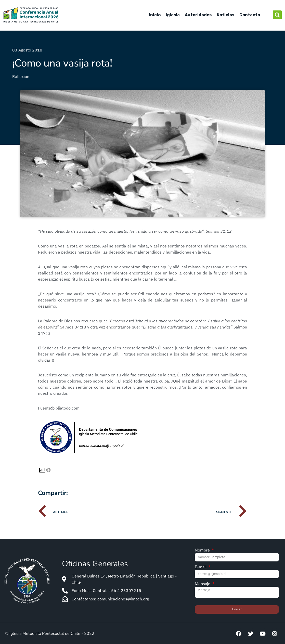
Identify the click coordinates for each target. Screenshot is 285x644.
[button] (277, 15)
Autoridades (198, 15)
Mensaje (203, 584)
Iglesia (173, 15)
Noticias (225, 15)
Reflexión (21, 76)
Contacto (250, 15)
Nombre (203, 551)
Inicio (155, 15)
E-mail (201, 567)
